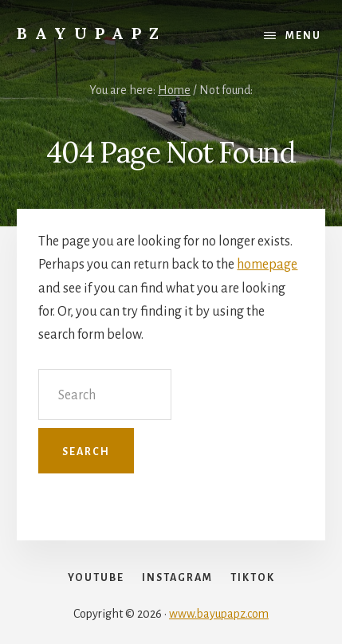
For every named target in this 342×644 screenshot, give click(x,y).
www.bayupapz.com (219, 614)
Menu (303, 36)
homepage (267, 265)
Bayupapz (92, 33)
